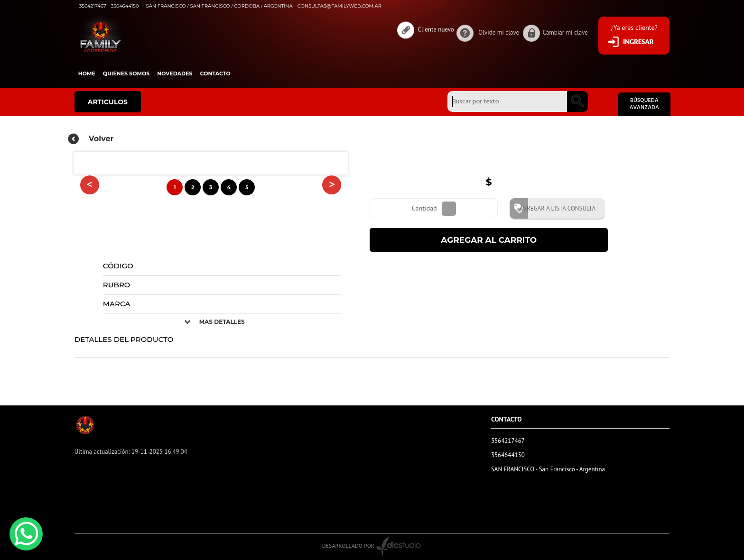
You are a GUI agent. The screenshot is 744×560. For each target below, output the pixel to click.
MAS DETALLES (222, 322)
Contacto (215, 73)
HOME (87, 73)
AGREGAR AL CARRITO (489, 240)
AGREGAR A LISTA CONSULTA (554, 208)
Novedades (175, 73)
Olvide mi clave (499, 32)
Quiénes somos (126, 73)
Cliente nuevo (436, 28)
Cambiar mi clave (565, 32)
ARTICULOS (108, 102)
